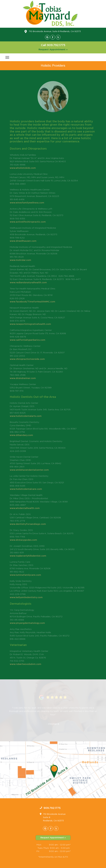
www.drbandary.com (21, 435)
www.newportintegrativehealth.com (30, 324)
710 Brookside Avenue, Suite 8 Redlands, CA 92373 (55, 32)
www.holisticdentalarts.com (26, 416)
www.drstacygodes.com (23, 540)
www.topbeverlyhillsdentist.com (28, 556)
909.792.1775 (52, 808)
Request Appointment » (53, 50)
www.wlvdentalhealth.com (25, 508)
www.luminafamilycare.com (25, 575)
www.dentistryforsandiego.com (28, 524)
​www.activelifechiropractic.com (28, 222)
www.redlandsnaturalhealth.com (28, 283)
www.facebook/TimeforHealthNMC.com (32, 302)
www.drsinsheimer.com (23, 378)
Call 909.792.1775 (53, 45)
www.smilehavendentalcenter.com (29, 470)
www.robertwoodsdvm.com (25, 664)
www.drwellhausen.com (23, 241)
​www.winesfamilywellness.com (27, 203)
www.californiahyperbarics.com (28, 340)
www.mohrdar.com (20, 260)
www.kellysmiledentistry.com (26, 597)
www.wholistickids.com (23, 168)
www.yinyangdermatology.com (27, 623)
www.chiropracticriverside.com (27, 359)
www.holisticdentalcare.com (26, 489)
